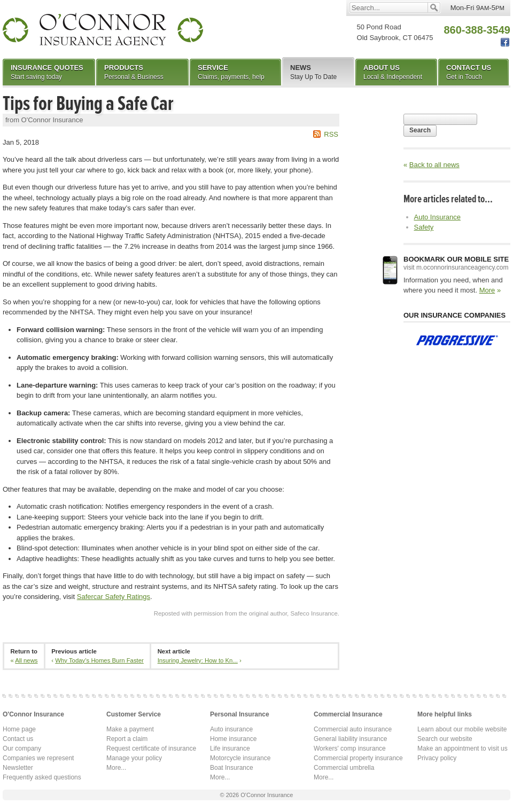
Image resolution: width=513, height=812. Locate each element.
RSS (331, 134)
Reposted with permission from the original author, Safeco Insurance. (247, 613)
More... (116, 768)
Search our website (445, 739)
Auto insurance (231, 729)
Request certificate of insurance (151, 748)
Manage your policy (134, 758)
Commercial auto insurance (353, 729)
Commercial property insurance (358, 758)
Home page (19, 729)
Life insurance (230, 748)
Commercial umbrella (344, 768)
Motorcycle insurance (240, 758)
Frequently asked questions (42, 777)
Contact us (18, 739)
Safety (424, 227)
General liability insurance (350, 739)
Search (420, 130)
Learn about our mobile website (462, 729)
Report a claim (127, 739)
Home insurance (233, 739)
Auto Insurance (437, 217)
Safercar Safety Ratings (114, 597)
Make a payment (130, 729)
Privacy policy (437, 758)
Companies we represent (38, 758)
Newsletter (18, 768)
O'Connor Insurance (103, 29)
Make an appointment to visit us (463, 748)
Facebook (505, 42)
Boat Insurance (232, 768)
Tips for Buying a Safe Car (88, 104)
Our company (22, 748)
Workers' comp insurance (350, 748)
